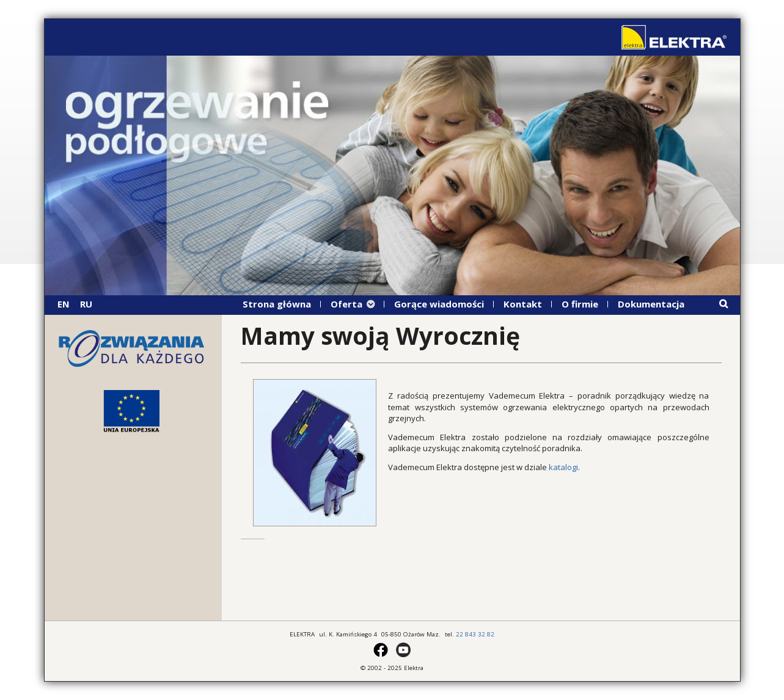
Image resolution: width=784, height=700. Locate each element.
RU (86, 304)
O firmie (580, 304)
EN (64, 304)
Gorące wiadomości (439, 304)
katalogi (563, 467)
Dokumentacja (651, 304)
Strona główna (277, 304)
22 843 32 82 (475, 634)
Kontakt (523, 304)
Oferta (346, 304)
